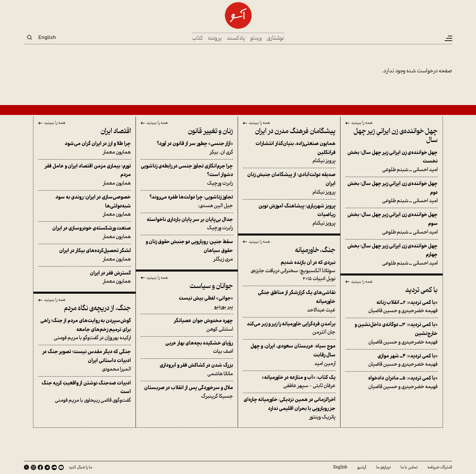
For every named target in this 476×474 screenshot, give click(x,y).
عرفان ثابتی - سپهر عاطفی (289, 382)
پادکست (236, 38)
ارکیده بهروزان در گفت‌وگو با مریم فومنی (85, 329)
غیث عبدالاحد (289, 301)
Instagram (33, 467)
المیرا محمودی (85, 360)
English (47, 37)
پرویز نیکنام (289, 152)
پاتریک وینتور (289, 408)
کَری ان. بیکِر (187, 148)
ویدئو (256, 38)
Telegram (47, 467)
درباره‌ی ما (383, 467)
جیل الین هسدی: (187, 201)
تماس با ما (409, 467)
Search (29, 37)
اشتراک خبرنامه (440, 467)
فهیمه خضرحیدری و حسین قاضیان (392, 307)
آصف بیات (187, 347)
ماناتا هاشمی (187, 370)
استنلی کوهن (187, 325)
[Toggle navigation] (448, 38)
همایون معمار (85, 148)
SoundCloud (54, 467)
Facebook (40, 467)
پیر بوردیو (187, 303)
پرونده (215, 38)
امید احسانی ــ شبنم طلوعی (392, 161)
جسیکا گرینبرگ (187, 392)
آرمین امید (289, 355)
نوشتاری (276, 38)
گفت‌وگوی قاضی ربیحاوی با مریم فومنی (85, 392)
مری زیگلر (187, 250)
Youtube (61, 467)
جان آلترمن (289, 328)
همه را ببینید (362, 123)
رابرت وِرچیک (187, 175)
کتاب (198, 38)
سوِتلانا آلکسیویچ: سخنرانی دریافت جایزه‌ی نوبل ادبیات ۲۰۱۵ (289, 271)
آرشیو (362, 467)
